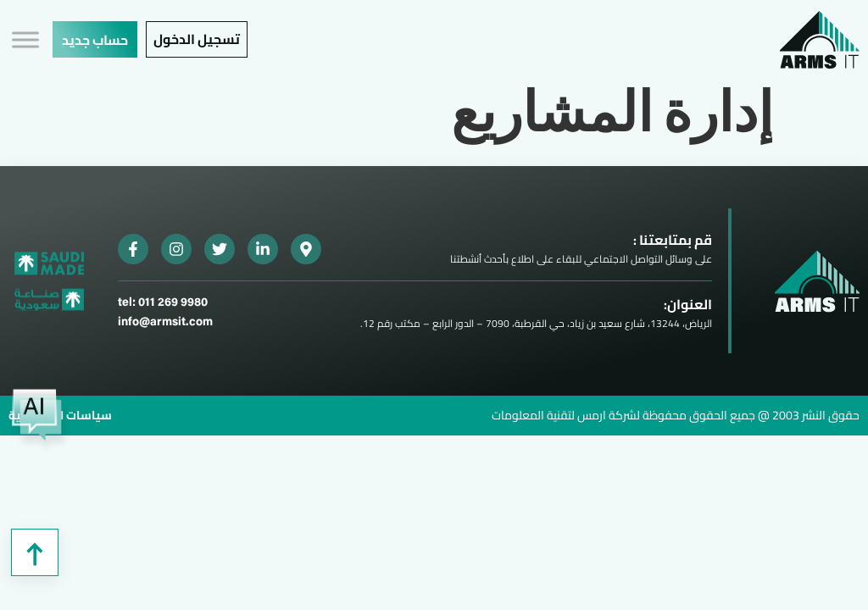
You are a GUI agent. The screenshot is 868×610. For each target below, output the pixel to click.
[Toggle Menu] (25, 39)
